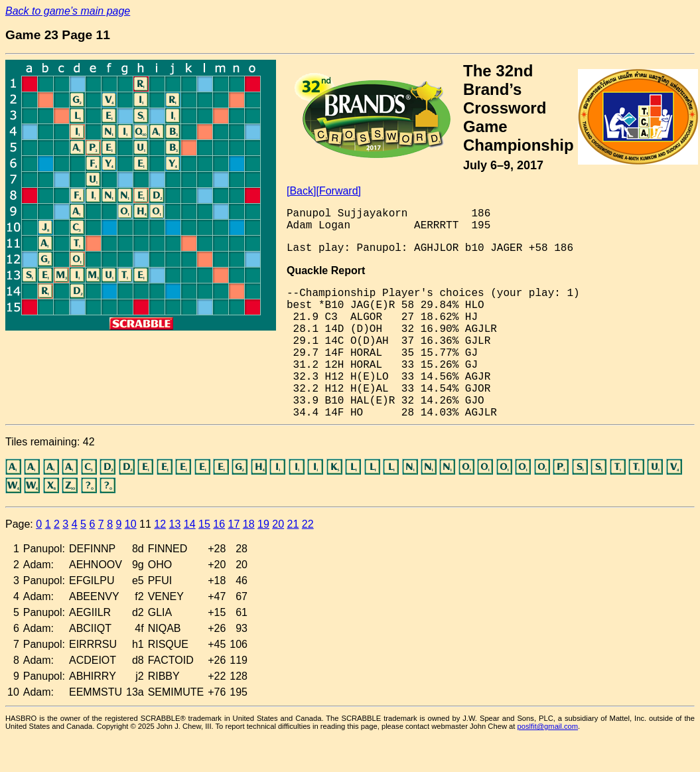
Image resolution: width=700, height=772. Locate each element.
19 (263, 524)
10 (131, 524)
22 (308, 524)
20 (278, 524)
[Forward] (338, 191)
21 (293, 524)
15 (204, 524)
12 (160, 524)
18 (249, 524)
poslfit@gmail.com (548, 726)
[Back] (301, 191)
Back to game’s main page (68, 11)
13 (175, 524)
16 (219, 524)
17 (234, 524)
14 (190, 524)
